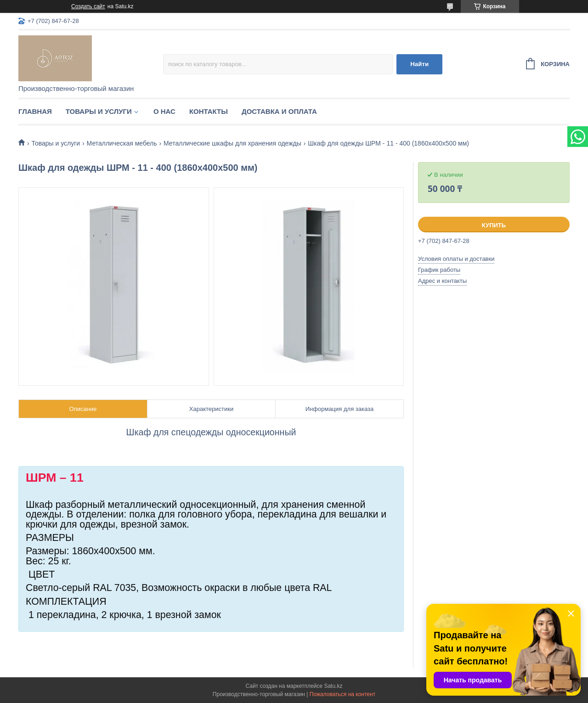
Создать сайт (88, 6)
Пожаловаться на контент (342, 694)
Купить (494, 225)
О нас (164, 111)
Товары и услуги (99, 111)
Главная (35, 111)
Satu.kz (333, 686)
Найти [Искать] (419, 64)
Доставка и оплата (279, 111)
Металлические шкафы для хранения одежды (232, 143)
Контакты (209, 111)
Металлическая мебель (122, 143)
